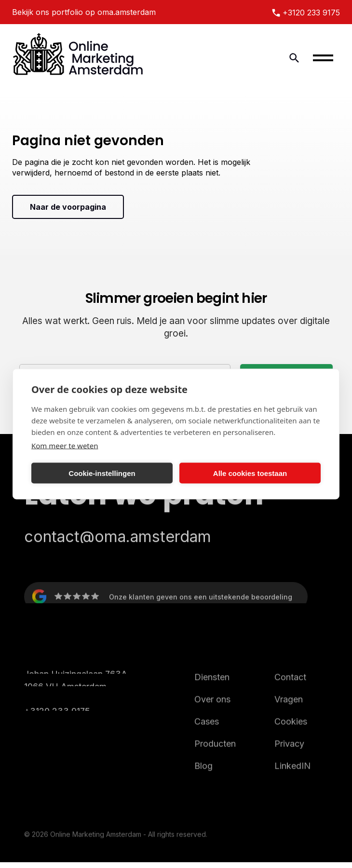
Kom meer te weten (65, 446)
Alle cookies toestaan (250, 473)
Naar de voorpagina (68, 207)
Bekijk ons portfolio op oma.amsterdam (84, 12)
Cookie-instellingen (102, 473)
